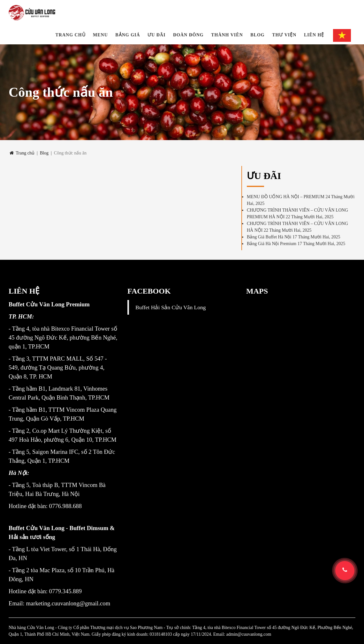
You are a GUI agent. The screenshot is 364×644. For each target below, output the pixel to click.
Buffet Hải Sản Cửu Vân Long (171, 307)
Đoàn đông (188, 35)
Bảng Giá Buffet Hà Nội (269, 237)
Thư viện (284, 35)
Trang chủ (71, 35)
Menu (100, 35)
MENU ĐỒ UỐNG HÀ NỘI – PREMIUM (286, 197)
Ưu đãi (156, 35)
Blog (257, 35)
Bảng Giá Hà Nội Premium (272, 244)
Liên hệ (314, 35)
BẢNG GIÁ (128, 35)
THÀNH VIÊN (227, 35)
